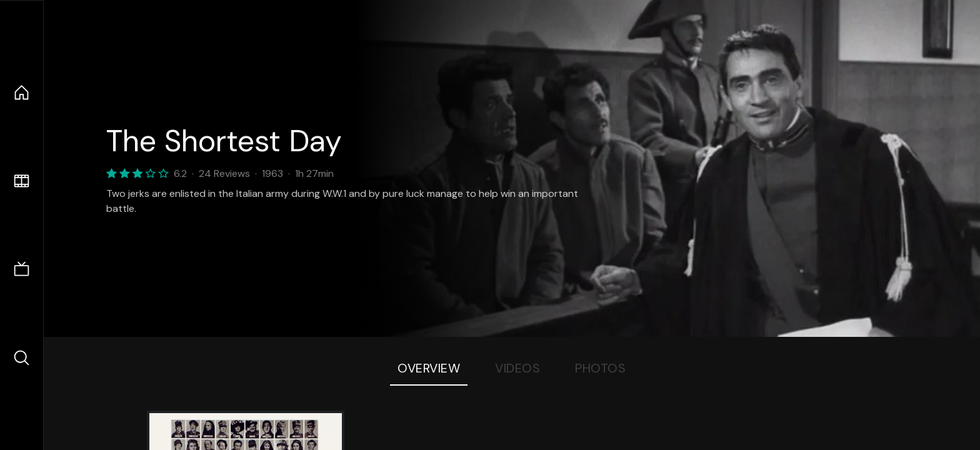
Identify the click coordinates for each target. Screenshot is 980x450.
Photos (600, 368)
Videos (517, 368)
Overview (429, 368)
